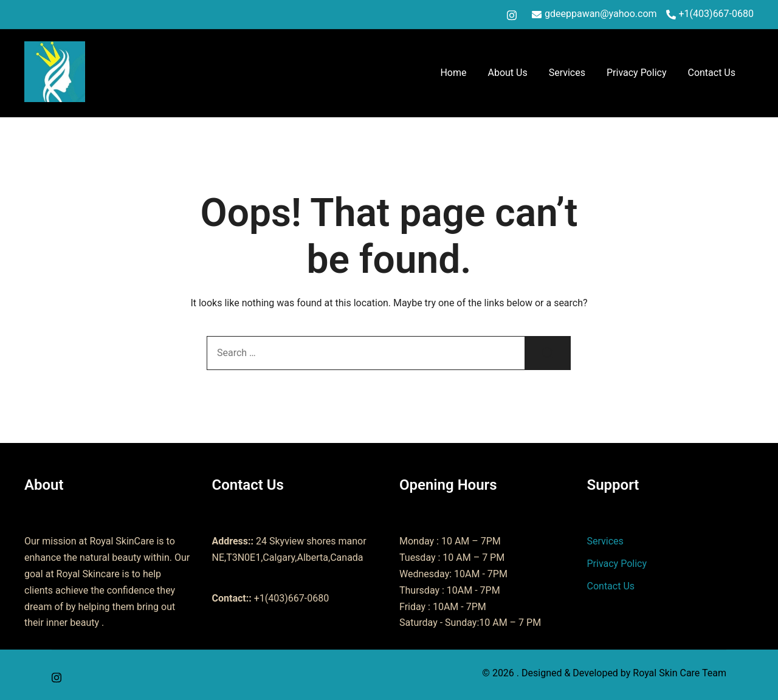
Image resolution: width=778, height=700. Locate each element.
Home (453, 73)
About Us (507, 73)
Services (567, 73)
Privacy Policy (637, 73)
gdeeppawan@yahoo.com (594, 14)
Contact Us (711, 73)
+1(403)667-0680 (710, 14)
